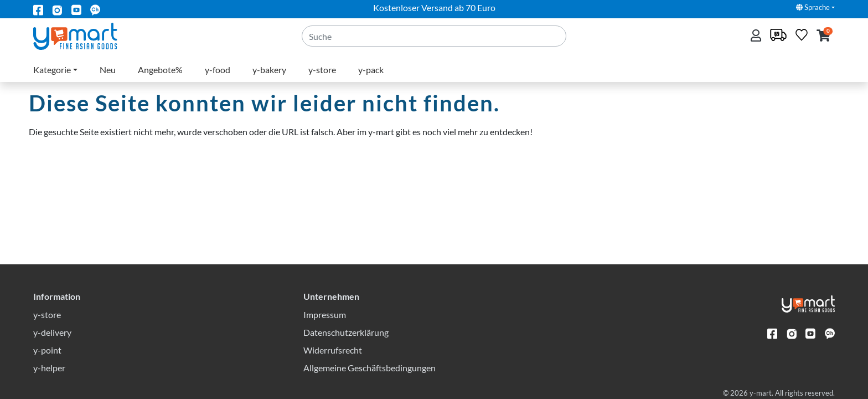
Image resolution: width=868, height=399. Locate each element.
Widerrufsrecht (333, 350)
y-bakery (269, 70)
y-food (218, 70)
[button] (823, 36)
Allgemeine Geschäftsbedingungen (370, 368)
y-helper (49, 368)
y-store (322, 70)
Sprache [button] (813, 7)
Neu (108, 70)
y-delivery (52, 332)
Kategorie (52, 70)
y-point (47, 350)
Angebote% (160, 70)
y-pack (371, 70)
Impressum (325, 314)
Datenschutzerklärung (346, 332)
